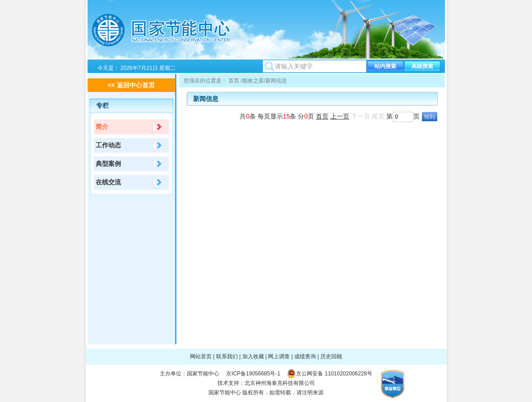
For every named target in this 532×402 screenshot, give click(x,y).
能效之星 (253, 81)
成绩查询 (305, 356)
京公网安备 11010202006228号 (334, 374)
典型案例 (108, 164)
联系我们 (227, 356)
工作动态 (108, 145)
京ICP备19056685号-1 (253, 374)
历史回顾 (331, 356)
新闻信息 (276, 81)
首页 (234, 81)
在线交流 (108, 182)
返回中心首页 (136, 85)
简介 (102, 127)
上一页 (340, 116)
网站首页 (201, 356)
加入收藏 (253, 356)
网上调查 (279, 356)
